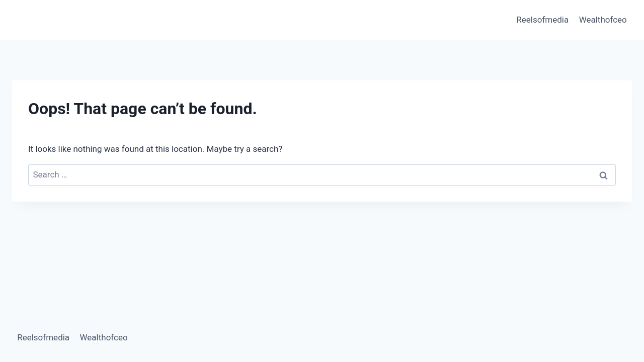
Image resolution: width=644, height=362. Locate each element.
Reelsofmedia (542, 20)
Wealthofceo (603, 20)
